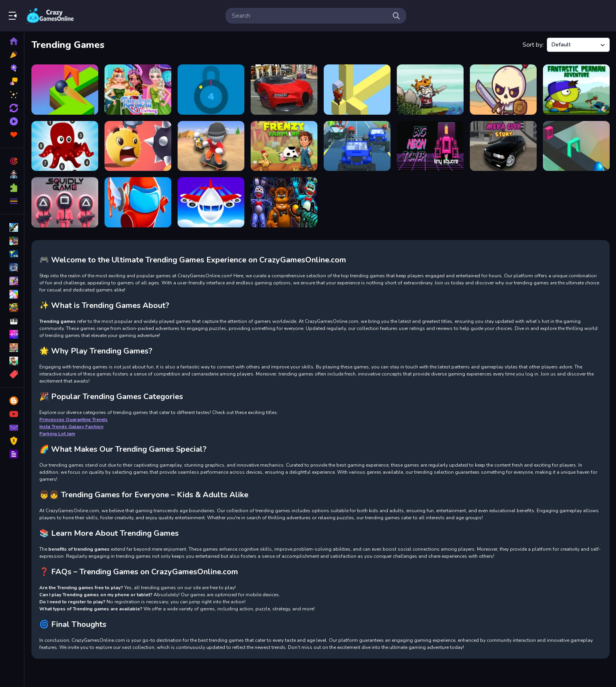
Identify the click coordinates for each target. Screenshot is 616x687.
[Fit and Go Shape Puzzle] (65, 90)
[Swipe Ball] (138, 146)
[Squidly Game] (65, 202)
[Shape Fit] (576, 146)
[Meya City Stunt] (503, 146)
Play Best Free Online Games (50, 16)
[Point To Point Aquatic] (65, 146)
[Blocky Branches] (357, 90)
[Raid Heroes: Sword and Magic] (430, 90)
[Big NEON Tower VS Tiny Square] (430, 146)
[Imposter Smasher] (138, 202)
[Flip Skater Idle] (211, 146)
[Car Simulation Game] (284, 90)
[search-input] (310, 16)
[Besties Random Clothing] (138, 90)
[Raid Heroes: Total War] (503, 90)
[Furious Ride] (357, 146)
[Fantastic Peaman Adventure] (576, 90)
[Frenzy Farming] (284, 146)
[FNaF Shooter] (284, 202)
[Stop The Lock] (211, 90)
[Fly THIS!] (211, 202)
